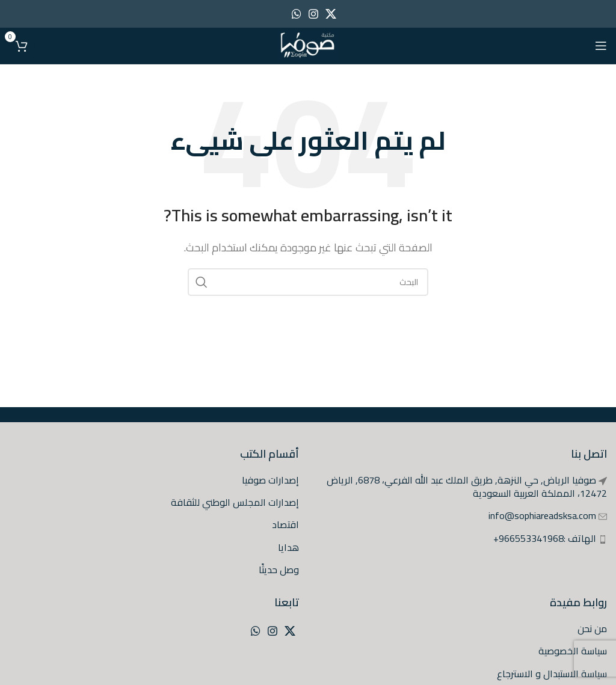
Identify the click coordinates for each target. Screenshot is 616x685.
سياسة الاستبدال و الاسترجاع (552, 674)
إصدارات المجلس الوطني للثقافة (235, 502)
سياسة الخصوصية (573, 651)
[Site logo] (308, 45)
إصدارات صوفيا (270, 480)
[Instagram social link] (313, 14)
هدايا (288, 547)
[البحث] (308, 282)
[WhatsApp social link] (297, 14)
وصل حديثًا (279, 570)
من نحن (592, 628)
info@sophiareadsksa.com (542, 515)
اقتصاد (285, 524)
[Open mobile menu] (601, 46)
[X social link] (331, 14)
